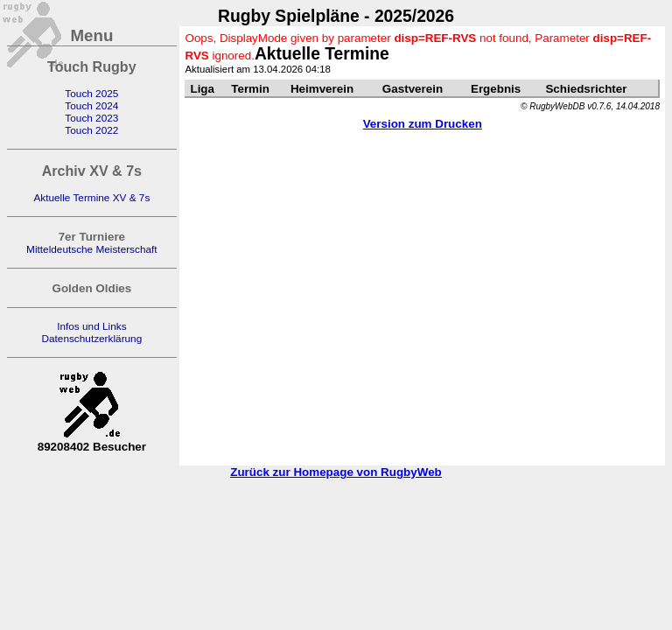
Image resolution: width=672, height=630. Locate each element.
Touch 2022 (91, 130)
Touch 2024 (91, 106)
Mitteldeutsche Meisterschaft (92, 249)
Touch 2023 (91, 118)
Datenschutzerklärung (91, 339)
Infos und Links (91, 326)
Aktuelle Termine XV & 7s (91, 198)
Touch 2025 (91, 94)
